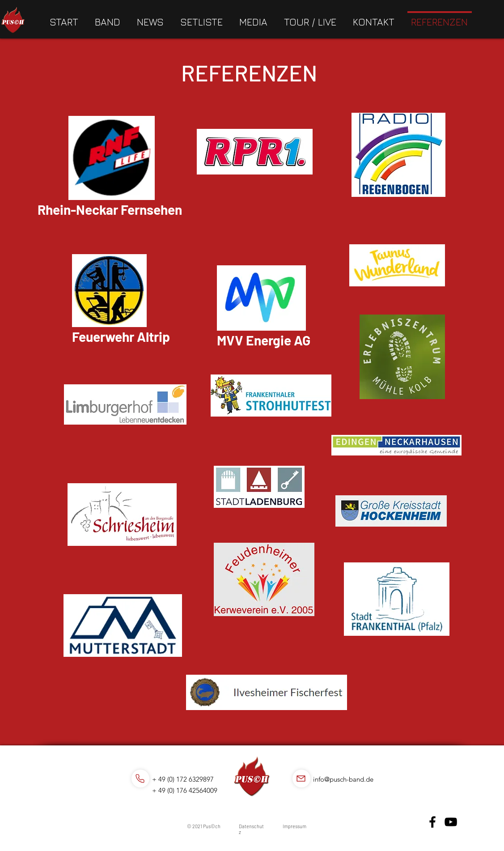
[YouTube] (451, 822)
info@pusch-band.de (343, 779)
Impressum (294, 826)
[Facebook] (432, 822)
